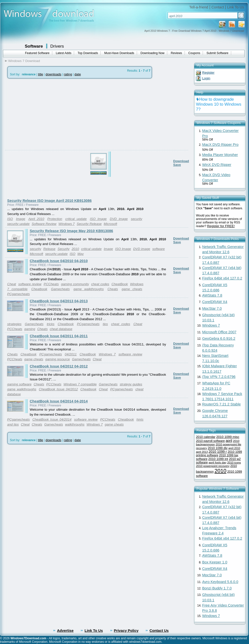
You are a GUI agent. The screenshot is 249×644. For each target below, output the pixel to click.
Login (206, 78)
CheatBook (120, 284)
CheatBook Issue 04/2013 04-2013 (59, 301)
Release (49, 249)
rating (68, 74)
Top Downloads (88, 53)
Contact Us (159, 631)
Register (208, 73)
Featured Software (37, 53)
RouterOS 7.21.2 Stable (221, 404)
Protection (55, 219)
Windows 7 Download (24, 61)
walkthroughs (75, 424)
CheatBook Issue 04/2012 (58, 389)
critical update (76, 219)
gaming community (75, 284)
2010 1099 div (218, 448)
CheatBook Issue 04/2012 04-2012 (59, 366)
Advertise (65, 631)
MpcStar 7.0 (212, 308)
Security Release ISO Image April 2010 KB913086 (49, 201)
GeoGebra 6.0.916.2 (219, 338)
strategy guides (131, 384)
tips (105, 324)
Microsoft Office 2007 (219, 332)
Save (177, 165)
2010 (75, 249)
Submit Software (218, 53)
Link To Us (236, 7)
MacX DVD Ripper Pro (220, 145)
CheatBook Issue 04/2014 (52, 419)
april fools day (218, 462)
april (229, 441)
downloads (54, 74)
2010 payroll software (210, 441)
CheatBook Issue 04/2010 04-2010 (59, 261)
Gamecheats (60, 289)
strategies (14, 324)
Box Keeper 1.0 (215, 562)
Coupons (194, 53)
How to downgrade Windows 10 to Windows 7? (219, 104)
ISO (10, 219)
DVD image (119, 219)
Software (34, 46)
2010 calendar (206, 437)
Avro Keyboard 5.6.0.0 (220, 582)
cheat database (61, 329)
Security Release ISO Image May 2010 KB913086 (71, 231)
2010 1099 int (218, 459)
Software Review (44, 224)
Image (21, 219)
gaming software (19, 384)
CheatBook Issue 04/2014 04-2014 (59, 401)
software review (30, 284)
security (137, 219)
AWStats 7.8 (212, 295)
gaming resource (58, 359)
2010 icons (234, 462)
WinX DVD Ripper (217, 165)
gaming (30, 329)
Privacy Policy (126, 631)
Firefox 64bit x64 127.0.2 (222, 278)
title (41, 74)
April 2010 (36, 219)
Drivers (57, 46)
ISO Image (98, 219)
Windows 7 (67, 224)
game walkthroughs (88, 289)
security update (18, 224)
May (80, 254)
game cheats (132, 289)
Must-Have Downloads (119, 53)
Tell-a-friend (199, 7)
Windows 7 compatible (80, 384)
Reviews (176, 53)
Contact (218, 7)
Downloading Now (152, 53)
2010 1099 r (218, 452)
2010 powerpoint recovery (213, 466)
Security (63, 249)
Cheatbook (39, 289)
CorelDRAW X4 (215, 302)
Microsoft (111, 224)
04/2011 (71, 354)
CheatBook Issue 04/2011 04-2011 (59, 336)
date (78, 74)
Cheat (12, 284)
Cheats (113, 289)
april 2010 (234, 448)
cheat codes (100, 284)
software (159, 249)
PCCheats (51, 284)
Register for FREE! (221, 226)
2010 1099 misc (228, 437)
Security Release (89, 224)
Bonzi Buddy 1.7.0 (217, 588)
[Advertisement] (59, 138)
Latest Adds (64, 53)
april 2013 (202, 452)
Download (181, 161)
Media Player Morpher (220, 155)
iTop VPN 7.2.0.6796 (219, 377)
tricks (51, 324)
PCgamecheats (18, 294)
